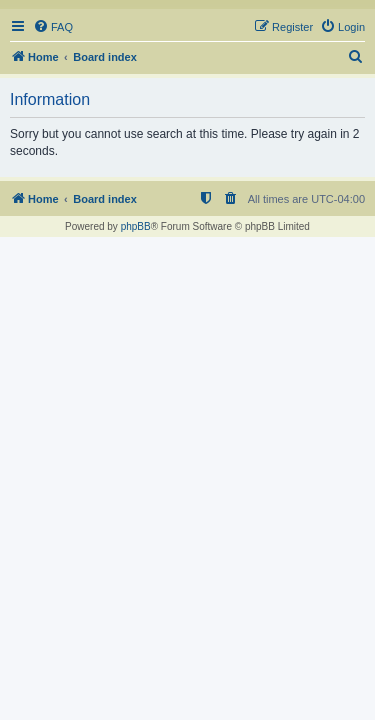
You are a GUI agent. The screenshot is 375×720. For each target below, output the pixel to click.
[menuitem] (53, 27)
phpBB (136, 226)
